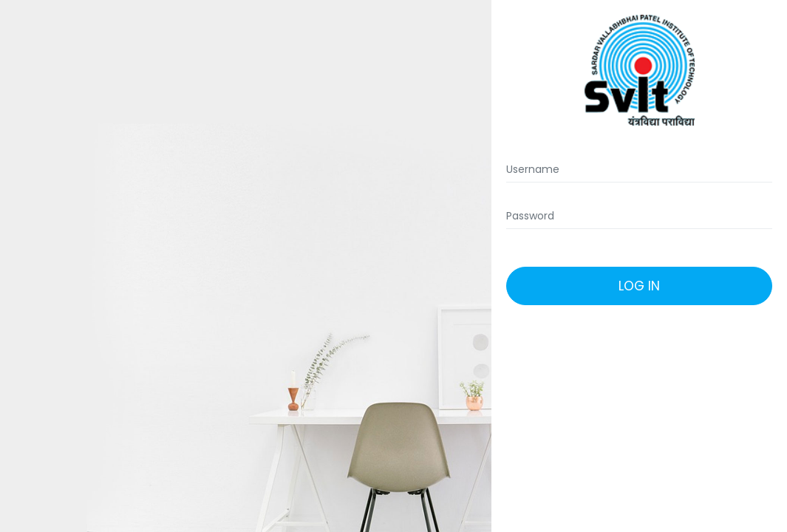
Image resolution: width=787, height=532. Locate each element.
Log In (639, 286)
